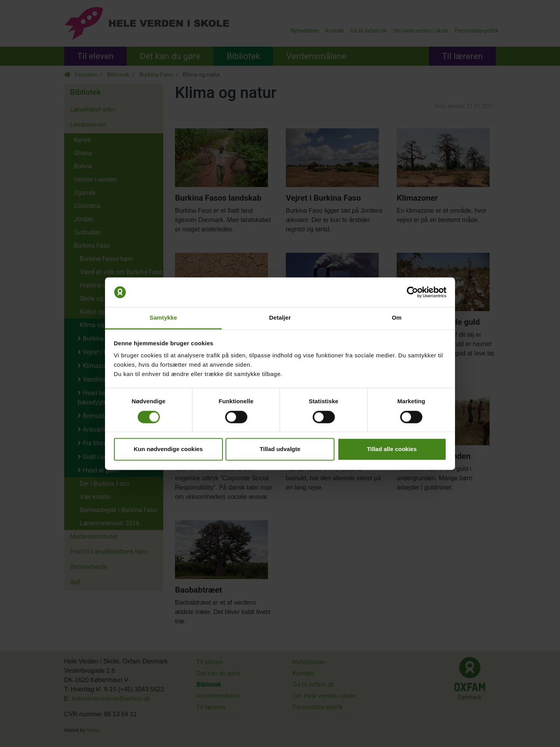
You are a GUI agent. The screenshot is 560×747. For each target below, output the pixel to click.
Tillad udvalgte (280, 449)
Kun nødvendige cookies (168, 449)
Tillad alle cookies (392, 449)
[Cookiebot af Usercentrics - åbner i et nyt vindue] (412, 292)
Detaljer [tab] (280, 318)
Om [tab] (396, 318)
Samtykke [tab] (164, 318)
